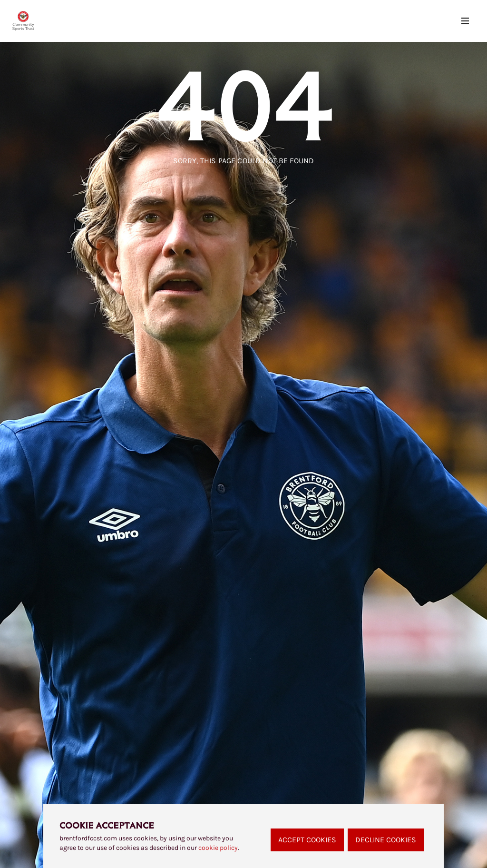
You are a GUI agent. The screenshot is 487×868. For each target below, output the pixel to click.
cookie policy (218, 848)
